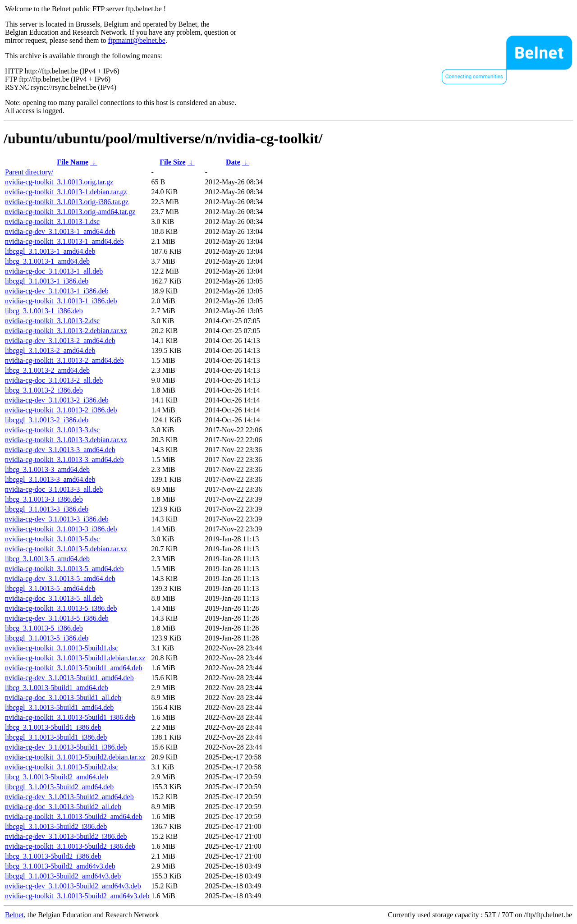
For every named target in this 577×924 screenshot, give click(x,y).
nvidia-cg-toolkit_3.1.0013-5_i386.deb (61, 608)
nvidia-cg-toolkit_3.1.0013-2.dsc (52, 321)
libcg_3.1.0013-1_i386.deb (44, 311)
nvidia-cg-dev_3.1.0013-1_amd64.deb (60, 231)
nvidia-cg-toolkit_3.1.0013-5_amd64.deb (64, 569)
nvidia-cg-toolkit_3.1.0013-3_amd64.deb (64, 460)
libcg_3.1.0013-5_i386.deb (44, 628)
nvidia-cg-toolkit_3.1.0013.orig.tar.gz (59, 182)
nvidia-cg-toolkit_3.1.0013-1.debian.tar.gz (66, 192)
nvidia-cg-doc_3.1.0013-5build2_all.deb (63, 807)
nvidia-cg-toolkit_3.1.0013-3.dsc (52, 430)
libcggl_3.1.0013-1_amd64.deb (50, 251)
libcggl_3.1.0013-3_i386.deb (47, 509)
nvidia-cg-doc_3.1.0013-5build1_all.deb (63, 698)
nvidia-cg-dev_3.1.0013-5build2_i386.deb (66, 836)
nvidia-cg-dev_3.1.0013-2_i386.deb (57, 400)
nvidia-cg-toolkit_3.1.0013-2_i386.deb (61, 410)
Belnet (14, 915)
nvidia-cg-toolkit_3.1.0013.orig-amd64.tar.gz (70, 212)
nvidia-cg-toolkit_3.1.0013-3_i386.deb (61, 529)
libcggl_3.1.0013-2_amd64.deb (50, 350)
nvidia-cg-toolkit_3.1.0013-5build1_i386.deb (70, 717)
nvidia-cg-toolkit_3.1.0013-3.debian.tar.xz (66, 440)
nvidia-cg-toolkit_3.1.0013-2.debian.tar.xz (66, 331)
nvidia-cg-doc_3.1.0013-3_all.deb (54, 489)
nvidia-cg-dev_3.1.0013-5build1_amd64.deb (69, 678)
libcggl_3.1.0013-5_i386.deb (47, 638)
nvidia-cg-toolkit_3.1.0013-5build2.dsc (62, 767)
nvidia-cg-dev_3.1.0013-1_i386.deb (57, 291)
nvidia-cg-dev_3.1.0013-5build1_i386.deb (66, 747)
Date (233, 162)
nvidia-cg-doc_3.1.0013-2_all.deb (54, 380)
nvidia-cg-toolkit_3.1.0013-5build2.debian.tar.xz (75, 757)
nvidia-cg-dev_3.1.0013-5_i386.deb (57, 618)
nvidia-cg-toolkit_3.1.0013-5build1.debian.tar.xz (75, 658)
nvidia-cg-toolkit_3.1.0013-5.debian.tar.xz (66, 549)
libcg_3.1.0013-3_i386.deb (44, 499)
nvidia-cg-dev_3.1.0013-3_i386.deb (57, 519)
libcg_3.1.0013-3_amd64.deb (47, 469)
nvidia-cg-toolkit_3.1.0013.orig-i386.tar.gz (67, 202)
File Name (73, 162)
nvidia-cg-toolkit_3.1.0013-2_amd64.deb (64, 360)
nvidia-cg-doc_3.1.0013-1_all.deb (54, 271)
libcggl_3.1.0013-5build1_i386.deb (56, 737)
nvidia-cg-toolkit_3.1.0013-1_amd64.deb (64, 241)
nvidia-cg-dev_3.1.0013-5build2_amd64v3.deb (73, 886)
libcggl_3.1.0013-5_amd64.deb (50, 588)
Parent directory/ (29, 172)
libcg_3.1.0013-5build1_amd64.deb (57, 688)
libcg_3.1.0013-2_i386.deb (44, 390)
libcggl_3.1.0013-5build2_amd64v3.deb (63, 876)
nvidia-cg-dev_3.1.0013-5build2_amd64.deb (69, 797)
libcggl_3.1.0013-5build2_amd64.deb (59, 787)
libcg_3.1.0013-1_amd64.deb (47, 261)
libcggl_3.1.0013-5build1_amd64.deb (59, 707)
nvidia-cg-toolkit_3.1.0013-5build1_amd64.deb (73, 668)
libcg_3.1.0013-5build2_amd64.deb (57, 777)
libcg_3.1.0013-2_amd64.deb (47, 370)
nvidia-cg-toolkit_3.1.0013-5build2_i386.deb (70, 846)
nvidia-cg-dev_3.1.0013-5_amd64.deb (60, 579)
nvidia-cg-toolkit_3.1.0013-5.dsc (52, 539)
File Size (172, 162)
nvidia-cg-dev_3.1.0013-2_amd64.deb (60, 341)
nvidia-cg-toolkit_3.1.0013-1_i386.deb (61, 301)
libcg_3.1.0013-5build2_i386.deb (53, 856)
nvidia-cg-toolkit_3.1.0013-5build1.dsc (62, 648)
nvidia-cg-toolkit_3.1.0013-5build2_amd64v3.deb (77, 896)
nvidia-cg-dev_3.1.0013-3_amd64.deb (60, 450)
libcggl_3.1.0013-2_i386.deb (47, 420)
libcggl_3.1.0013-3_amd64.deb (50, 479)
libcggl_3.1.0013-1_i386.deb (47, 281)
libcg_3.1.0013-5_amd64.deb (47, 559)
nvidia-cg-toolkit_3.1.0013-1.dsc (52, 222)
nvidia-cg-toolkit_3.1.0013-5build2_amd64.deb (73, 817)
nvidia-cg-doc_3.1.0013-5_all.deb (54, 598)
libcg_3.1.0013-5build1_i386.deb (53, 727)
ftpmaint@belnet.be (137, 40)
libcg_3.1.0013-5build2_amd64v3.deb (60, 866)
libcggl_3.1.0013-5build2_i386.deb (56, 826)
